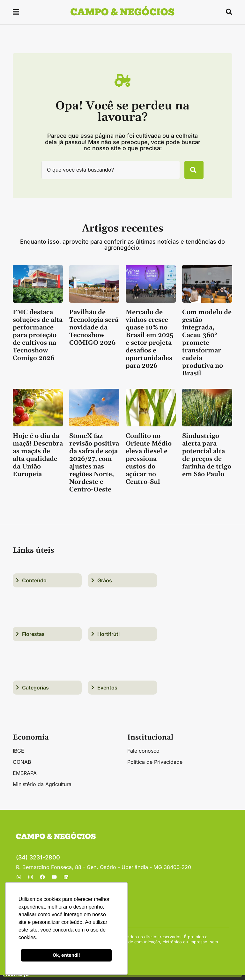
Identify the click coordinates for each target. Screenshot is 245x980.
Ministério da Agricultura (42, 789)
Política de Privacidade (155, 767)
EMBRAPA (25, 778)
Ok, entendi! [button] (66, 955)
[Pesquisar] (191, 172)
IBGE (19, 755)
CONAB (22, 767)
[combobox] (107, 172)
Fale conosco (143, 755)
